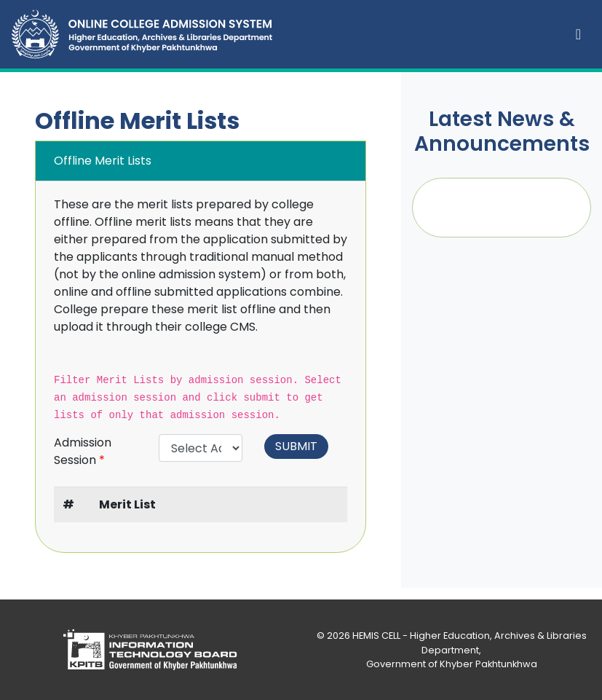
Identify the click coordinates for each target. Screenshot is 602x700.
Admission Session (83, 451)
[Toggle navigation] (578, 34)
